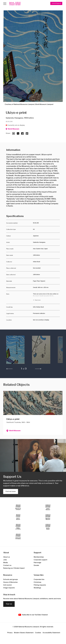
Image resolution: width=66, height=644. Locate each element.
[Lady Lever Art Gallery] (18, 536)
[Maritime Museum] (48, 517)
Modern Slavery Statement (24, 633)
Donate (36, 565)
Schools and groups (11, 579)
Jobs (5, 560)
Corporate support (40, 560)
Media (6, 563)
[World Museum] (48, 507)
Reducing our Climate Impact (14, 568)
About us (7, 557)
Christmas (37, 582)
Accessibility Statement (51, 633)
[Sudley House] (48, 527)
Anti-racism (8, 585)
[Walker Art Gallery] (18, 527)
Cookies (38, 633)
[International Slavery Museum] (18, 517)
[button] (15, 351)
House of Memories (10, 582)
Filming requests (40, 585)
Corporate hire (39, 579)
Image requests (9, 588)
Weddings (37, 588)
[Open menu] (5, 4)
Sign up (9, 604)
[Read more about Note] (46, 297)
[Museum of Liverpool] (18, 507)
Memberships (39, 557)
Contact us (7, 565)
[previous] (9, 369)
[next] (38, 369)
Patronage (37, 563)
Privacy (10, 633)
